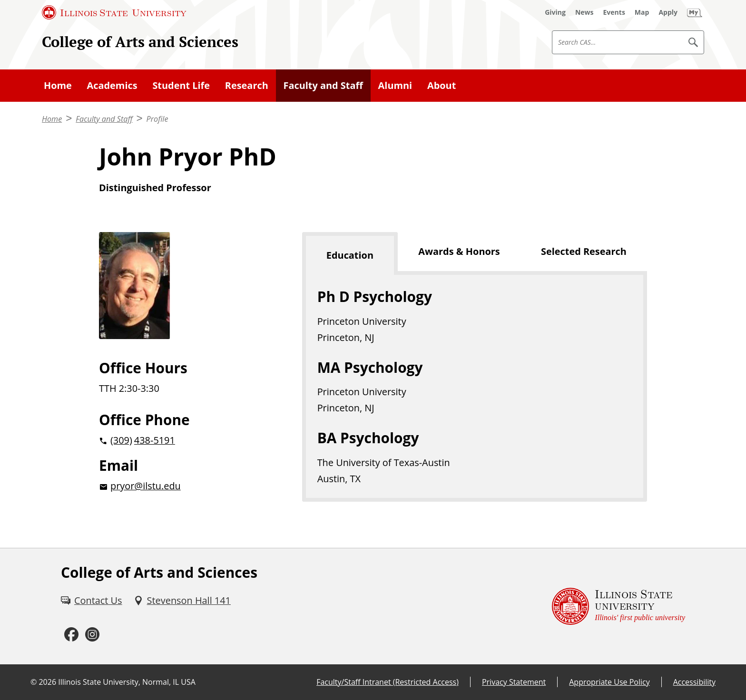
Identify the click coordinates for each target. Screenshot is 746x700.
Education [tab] (350, 255)
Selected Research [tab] (584, 251)
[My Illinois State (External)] (695, 12)
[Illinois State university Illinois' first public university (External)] (618, 606)
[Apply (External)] (668, 12)
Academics (112, 85)
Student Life (181, 85)
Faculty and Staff (323, 85)
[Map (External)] (642, 12)
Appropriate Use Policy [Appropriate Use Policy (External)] (609, 682)
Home (58, 85)
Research (247, 85)
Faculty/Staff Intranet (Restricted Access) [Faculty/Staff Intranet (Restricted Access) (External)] (388, 682)
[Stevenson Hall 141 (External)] (182, 601)
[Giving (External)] (555, 12)
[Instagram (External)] (92, 635)
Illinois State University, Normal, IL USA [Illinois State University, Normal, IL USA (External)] (127, 682)
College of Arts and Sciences (140, 42)
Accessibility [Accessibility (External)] (694, 682)
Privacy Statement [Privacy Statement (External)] (514, 682)
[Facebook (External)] (71, 635)
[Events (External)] (614, 12)
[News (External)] (584, 12)
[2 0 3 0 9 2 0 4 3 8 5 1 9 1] (185, 440)
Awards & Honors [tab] (459, 251)
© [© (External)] (34, 682)
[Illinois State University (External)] (114, 12)
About (442, 85)
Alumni (395, 85)
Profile (157, 119)
